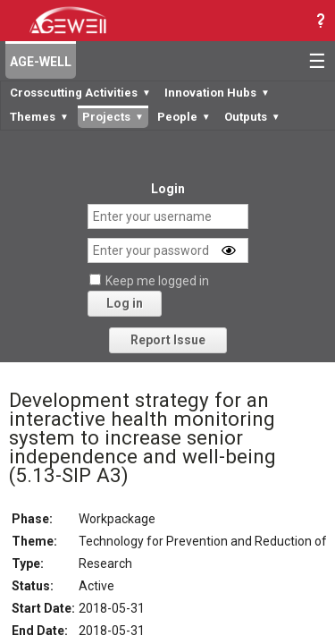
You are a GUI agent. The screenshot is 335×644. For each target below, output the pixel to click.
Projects (113, 117)
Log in (125, 303)
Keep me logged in (157, 281)
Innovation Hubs (217, 93)
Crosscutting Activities (80, 93)
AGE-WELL (41, 62)
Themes (39, 117)
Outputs (252, 117)
